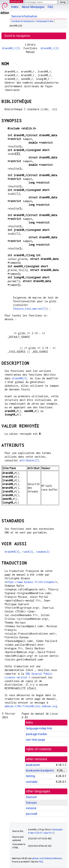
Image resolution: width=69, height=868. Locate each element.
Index (15, 7)
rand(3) (28, 552)
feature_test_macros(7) (30, 309)
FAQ (50, 7)
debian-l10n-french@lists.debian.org (31, 706)
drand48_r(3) (11, 48)
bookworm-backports (23, 21)
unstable (32, 782)
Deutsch (31, 797)
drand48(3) (20, 378)
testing (30, 776)
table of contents (39, 749)
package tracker (36, 734)
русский (32, 814)
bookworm (33, 765)
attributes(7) (29, 460)
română (31, 808)
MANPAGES (16, 1)
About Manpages (33, 7)
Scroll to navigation (17, 36)
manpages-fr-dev (45, 21)
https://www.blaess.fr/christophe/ (31, 582)
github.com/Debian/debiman (47, 858)
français (31, 803)
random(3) (43, 552)
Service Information (24, 16)
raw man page (35, 740)
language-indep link (39, 728)
